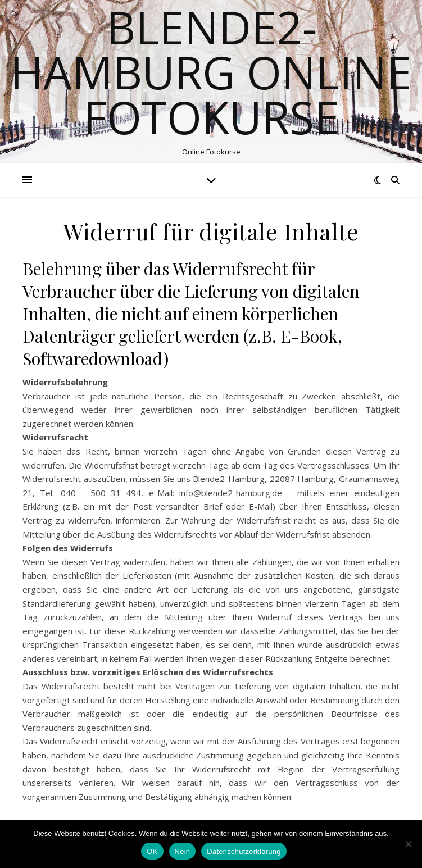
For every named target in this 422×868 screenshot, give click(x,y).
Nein (183, 851)
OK (152, 851)
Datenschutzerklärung (244, 851)
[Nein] (408, 844)
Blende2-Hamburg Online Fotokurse (211, 72)
